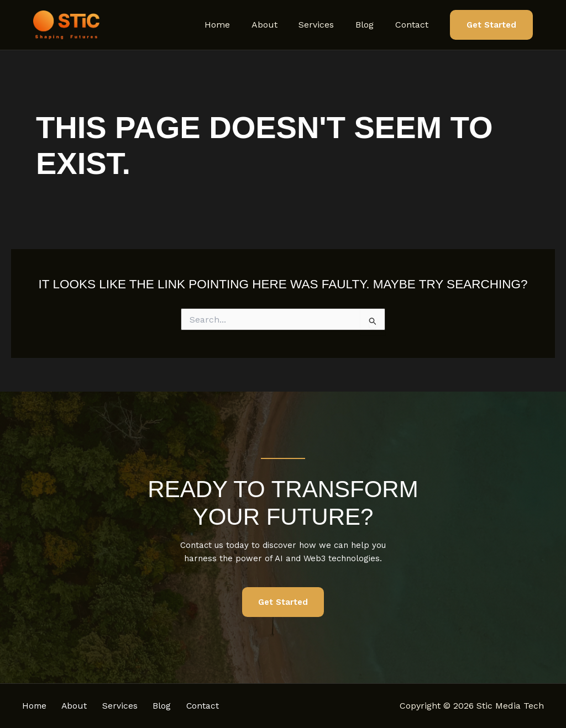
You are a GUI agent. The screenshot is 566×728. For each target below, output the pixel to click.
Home (234, 25)
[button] (491, 25)
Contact (413, 25)
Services (326, 25)
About (277, 25)
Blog (370, 25)
